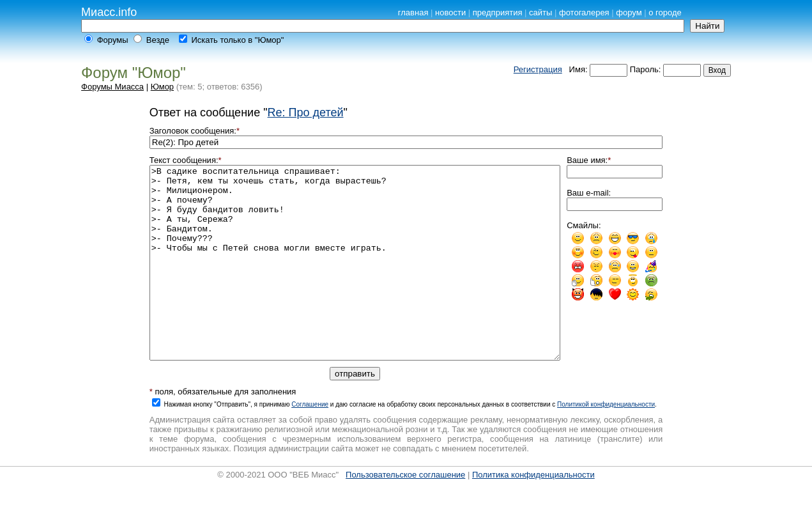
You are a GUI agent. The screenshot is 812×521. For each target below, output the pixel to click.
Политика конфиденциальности (533, 513)
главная (413, 12)
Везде (158, 40)
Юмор (162, 87)
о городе (665, 12)
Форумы (113, 40)
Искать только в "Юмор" (237, 40)
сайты (540, 12)
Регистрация (538, 69)
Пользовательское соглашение (405, 513)
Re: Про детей (306, 113)
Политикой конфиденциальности (606, 443)
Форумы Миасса (112, 87)
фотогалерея (584, 12)
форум (629, 12)
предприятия (498, 12)
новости (450, 12)
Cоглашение (310, 443)
